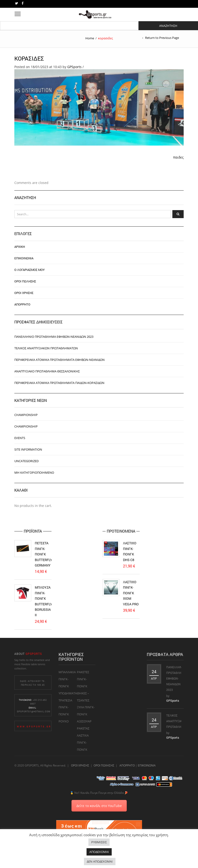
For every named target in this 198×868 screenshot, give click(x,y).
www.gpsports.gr (34, 727)
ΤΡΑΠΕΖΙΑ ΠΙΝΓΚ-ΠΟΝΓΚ (65, 707)
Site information (28, 449)
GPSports (74, 67)
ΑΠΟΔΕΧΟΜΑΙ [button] (99, 852)
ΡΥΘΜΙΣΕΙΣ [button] (99, 842)
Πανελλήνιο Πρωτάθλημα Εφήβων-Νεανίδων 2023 (54, 337)
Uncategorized (26, 461)
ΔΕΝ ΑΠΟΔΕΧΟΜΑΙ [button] (100, 861)
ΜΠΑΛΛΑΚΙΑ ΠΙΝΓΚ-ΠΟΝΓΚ (67, 679)
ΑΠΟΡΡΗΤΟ (22, 304)
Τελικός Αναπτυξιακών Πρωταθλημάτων (46, 348)
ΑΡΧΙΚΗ (20, 247)
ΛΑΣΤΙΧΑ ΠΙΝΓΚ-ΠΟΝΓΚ (83, 742)
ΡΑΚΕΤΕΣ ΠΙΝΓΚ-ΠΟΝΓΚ (83, 679)
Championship (26, 415)
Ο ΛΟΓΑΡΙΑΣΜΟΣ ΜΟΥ (30, 270)
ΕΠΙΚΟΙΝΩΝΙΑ (24, 258)
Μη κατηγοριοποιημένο (34, 473)
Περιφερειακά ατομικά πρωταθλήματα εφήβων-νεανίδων (59, 360)
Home (90, 38)
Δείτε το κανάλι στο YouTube (99, 806)
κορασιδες (29, 58)
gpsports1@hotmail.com (34, 711)
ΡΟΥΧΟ (64, 721)
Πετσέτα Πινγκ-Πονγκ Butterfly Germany (44, 554)
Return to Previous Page (162, 38)
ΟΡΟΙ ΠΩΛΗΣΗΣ (25, 281)
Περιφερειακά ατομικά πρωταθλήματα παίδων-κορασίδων (59, 383)
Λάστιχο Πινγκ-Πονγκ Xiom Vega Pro (131, 593)
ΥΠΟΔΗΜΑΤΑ (68, 693)
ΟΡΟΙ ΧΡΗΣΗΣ (24, 293)
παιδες (178, 157)
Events (20, 438)
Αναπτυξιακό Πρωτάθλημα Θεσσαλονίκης (47, 371)
